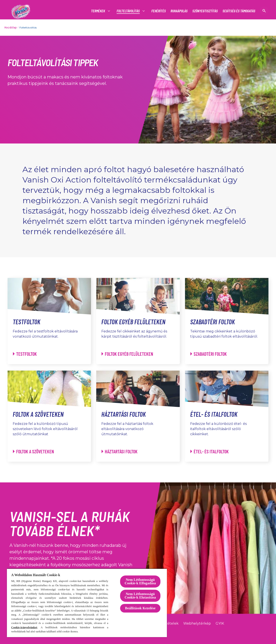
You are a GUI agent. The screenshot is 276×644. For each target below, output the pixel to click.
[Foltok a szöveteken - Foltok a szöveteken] (33, 451)
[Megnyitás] (264, 11)
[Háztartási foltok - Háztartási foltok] (120, 451)
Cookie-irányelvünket (24, 627)
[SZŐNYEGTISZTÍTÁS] (205, 11)
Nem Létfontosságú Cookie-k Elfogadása (140, 581)
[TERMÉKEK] (98, 11)
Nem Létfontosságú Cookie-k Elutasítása (140, 596)
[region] (87, 603)
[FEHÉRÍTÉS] (159, 11)
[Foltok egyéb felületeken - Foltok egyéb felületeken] (127, 354)
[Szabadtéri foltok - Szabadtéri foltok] (209, 354)
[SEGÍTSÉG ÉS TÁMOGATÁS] (239, 11)
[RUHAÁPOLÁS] (179, 11)
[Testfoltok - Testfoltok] (25, 354)
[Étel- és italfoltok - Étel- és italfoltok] (210, 451)
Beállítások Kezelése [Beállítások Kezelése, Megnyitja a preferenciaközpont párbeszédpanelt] (140, 608)
